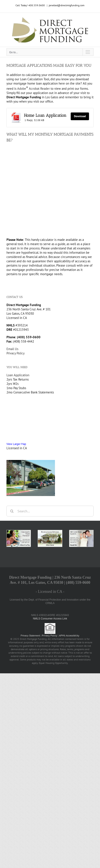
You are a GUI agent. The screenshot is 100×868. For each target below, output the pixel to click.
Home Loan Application (45, 115)
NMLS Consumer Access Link (50, 619)
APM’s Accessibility (69, 635)
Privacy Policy (16, 353)
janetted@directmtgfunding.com (67, 5)
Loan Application (18, 375)
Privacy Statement (30, 636)
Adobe (23, 89)
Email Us (12, 349)
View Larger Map (16, 444)
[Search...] (50, 511)
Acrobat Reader (39, 89)
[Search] (12, 511)
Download (80, 116)
